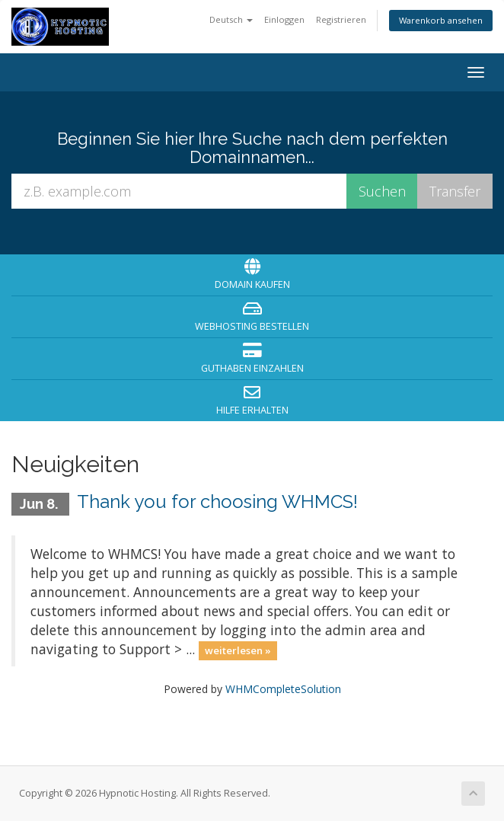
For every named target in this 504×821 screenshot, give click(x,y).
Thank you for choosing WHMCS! (217, 502)
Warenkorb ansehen (441, 20)
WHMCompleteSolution (283, 689)
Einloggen (284, 19)
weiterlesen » (238, 650)
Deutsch (231, 19)
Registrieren (341, 19)
